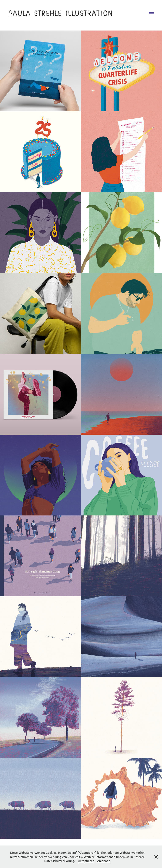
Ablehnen (104, 861)
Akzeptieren (86, 861)
